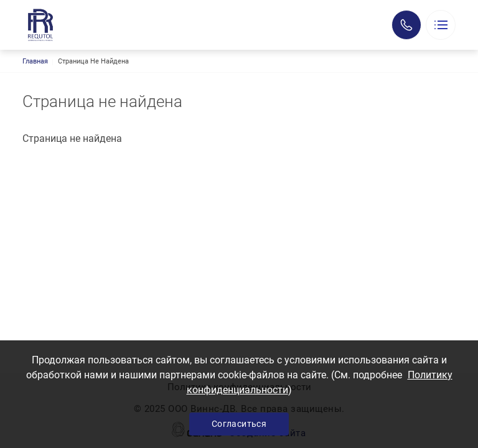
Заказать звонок (406, 25)
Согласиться (239, 424)
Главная (35, 61)
